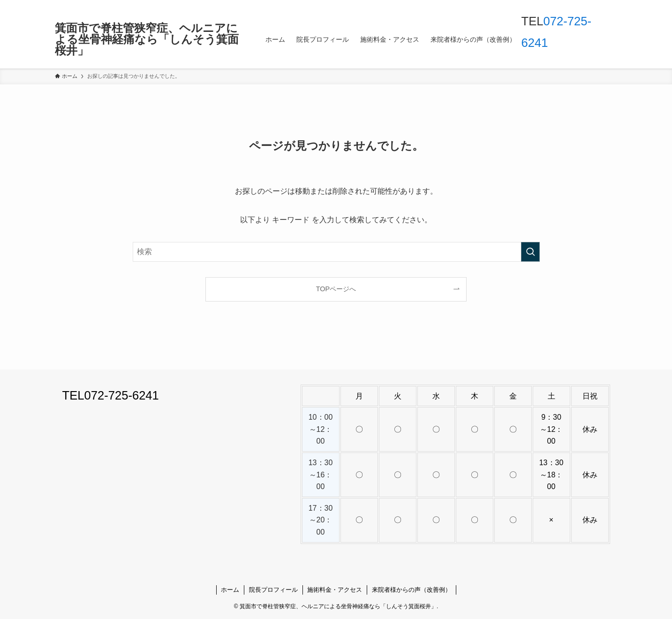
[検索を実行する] (530, 252)
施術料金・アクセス (335, 590)
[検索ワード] (336, 252)
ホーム (230, 590)
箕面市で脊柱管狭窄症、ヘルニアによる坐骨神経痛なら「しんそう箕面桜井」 (147, 39)
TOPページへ (336, 289)
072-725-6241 (121, 395)
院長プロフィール (273, 590)
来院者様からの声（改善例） (412, 590)
